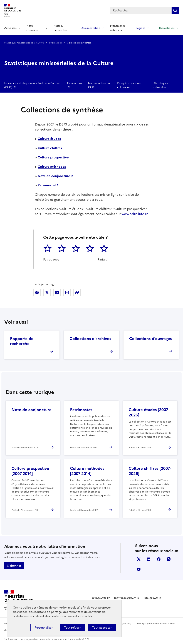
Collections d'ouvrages (150, 339)
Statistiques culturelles (161, 85)
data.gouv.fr (99, 598)
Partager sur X (47, 293)
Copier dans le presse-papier (77, 293)
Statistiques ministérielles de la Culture (24, 43)
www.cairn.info (133, 214)
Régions (140, 28)
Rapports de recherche (22, 341)
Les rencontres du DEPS (99, 85)
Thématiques (167, 28)
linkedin (149, 559)
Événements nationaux (117, 28)
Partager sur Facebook (37, 293)
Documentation (90, 28)
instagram (169, 559)
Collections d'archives (90, 339)
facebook (159, 559)
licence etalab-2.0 (77, 639)
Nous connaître (32, 28)
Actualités (10, 28)
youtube (139, 569)
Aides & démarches (60, 28)
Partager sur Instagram (67, 293)
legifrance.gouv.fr (125, 598)
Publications (56, 43)
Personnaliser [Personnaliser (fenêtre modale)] (44, 628)
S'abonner (14, 566)
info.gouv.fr (151, 598)
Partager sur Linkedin (57, 293)
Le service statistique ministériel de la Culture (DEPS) (32, 85)
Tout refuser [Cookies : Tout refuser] (72, 628)
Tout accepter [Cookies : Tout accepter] (102, 628)
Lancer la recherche (175, 10)
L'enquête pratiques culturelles (129, 85)
